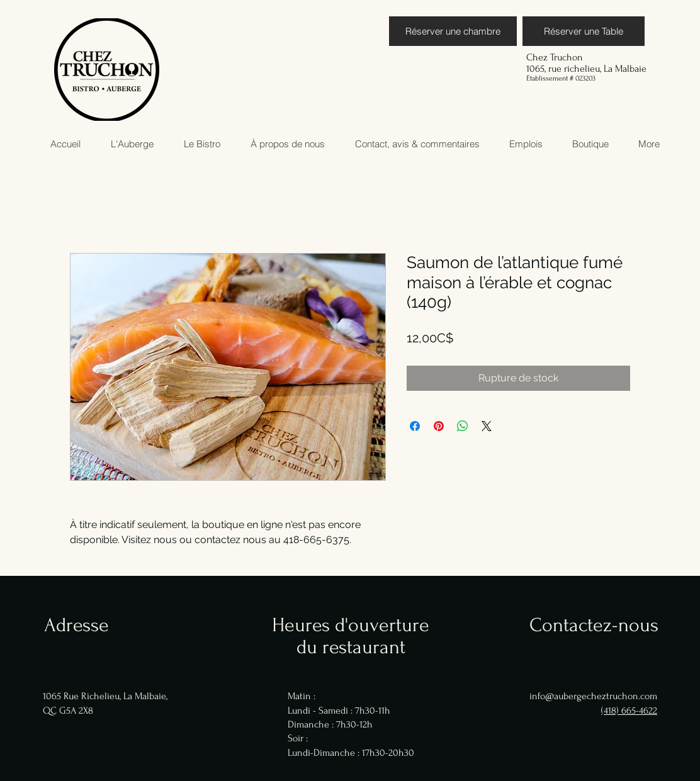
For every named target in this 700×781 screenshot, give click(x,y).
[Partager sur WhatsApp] (463, 426)
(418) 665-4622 (629, 711)
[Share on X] (487, 426)
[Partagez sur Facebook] (415, 426)
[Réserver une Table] (584, 31)
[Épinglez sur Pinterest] (439, 426)
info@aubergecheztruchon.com (593, 696)
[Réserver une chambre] (453, 31)
